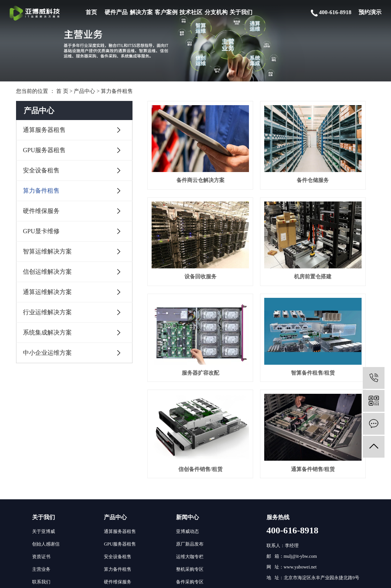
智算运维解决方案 (47, 251)
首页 (91, 12)
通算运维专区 (190, 479)
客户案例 (166, 12)
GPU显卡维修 (41, 231)
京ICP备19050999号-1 (232, 578)
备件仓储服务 (261, 157)
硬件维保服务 (41, 211)
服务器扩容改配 (261, 229)
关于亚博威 (44, 416)
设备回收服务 (339, 157)
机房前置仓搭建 (183, 229)
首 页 (62, 91)
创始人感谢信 (46, 429)
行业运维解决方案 (47, 312)
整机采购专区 (190, 454)
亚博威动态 (187, 416)
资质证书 (41, 442)
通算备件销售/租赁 (261, 302)
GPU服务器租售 (44, 150)
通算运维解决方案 (47, 292)
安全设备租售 (41, 170)
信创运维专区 (190, 505)
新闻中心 (187, 402)
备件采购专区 (190, 467)
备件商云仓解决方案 (183, 157)
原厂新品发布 (190, 429)
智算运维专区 (190, 492)
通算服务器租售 (44, 130)
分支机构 (216, 12)
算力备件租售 (117, 91)
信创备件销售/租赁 (183, 302)
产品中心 (84, 91)
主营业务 (41, 454)
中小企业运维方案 (47, 353)
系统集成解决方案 (47, 332)
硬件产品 (116, 12)
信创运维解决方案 (47, 272)
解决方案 (141, 12)
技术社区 (191, 12)
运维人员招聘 (190, 517)
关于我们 (241, 12)
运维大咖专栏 (190, 442)
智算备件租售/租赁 (339, 229)
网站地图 (303, 578)
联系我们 (41, 467)
